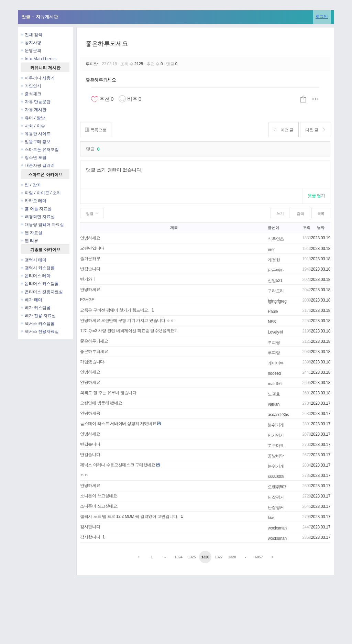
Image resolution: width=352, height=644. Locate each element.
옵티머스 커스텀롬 (40, 283)
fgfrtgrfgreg (277, 301)
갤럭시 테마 (34, 260)
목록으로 (96, 130)
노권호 (274, 394)
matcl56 (275, 384)
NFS (272, 322)
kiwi (271, 518)
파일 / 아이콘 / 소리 (41, 193)
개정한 (274, 260)
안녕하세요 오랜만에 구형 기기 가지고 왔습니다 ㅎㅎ (127, 320)
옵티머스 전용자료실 (42, 292)
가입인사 (31, 86)
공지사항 (31, 42)
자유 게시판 (34, 110)
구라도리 (276, 291)
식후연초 (276, 239)
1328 (232, 557)
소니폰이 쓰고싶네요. (99, 496)
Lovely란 (275, 332)
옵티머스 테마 (36, 276)
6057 (259, 557)
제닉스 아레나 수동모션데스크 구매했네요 (118, 465)
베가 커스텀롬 (36, 308)
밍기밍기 (276, 435)
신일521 (275, 281)
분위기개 (276, 425)
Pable (273, 312)
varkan (274, 404)
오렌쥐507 (277, 487)
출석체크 (31, 94)
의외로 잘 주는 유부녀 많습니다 (108, 393)
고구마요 (276, 446)
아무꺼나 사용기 (38, 78)
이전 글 (281, 130)
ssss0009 (276, 477)
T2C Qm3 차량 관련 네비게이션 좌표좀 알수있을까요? (128, 331)
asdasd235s (278, 415)
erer (271, 250)
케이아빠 (276, 363)
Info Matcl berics (39, 59)
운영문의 (31, 50)
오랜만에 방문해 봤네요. (102, 403)
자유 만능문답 (36, 102)
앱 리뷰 (30, 241)
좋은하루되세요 (107, 44)
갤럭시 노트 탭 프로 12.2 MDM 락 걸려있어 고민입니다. (129, 516)
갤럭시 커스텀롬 (38, 268)
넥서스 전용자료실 (40, 331)
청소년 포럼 (34, 157)
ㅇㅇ (84, 475)
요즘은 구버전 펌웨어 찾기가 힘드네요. (115, 310)
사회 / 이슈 (33, 126)
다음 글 (314, 130)
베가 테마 (32, 300)
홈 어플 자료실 (36, 209)
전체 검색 (32, 35)
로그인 (322, 16)
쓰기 (280, 214)
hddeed (274, 373)
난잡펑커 (276, 497)
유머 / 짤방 (33, 118)
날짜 (321, 228)
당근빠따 (276, 270)
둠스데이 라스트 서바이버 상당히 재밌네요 (118, 424)
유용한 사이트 (36, 134)
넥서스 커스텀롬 (38, 323)
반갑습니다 (90, 269)
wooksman (277, 528)
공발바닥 (276, 456)
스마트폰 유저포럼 (40, 149)
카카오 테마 (34, 201)
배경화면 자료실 (38, 216)
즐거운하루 (90, 259)
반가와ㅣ (88, 279)
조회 (306, 228)
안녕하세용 (90, 413)
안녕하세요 (90, 238)
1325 (192, 557)
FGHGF (87, 300)
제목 (174, 228)
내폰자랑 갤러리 (38, 165)
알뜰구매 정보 (36, 141)
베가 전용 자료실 (38, 315)
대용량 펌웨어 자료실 (43, 224)
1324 (179, 557)
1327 (218, 557)
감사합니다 (90, 527)
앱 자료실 (32, 233)
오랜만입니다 (92, 248)
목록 (321, 214)
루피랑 (92, 64)
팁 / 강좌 (31, 185)
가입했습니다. (93, 362)
